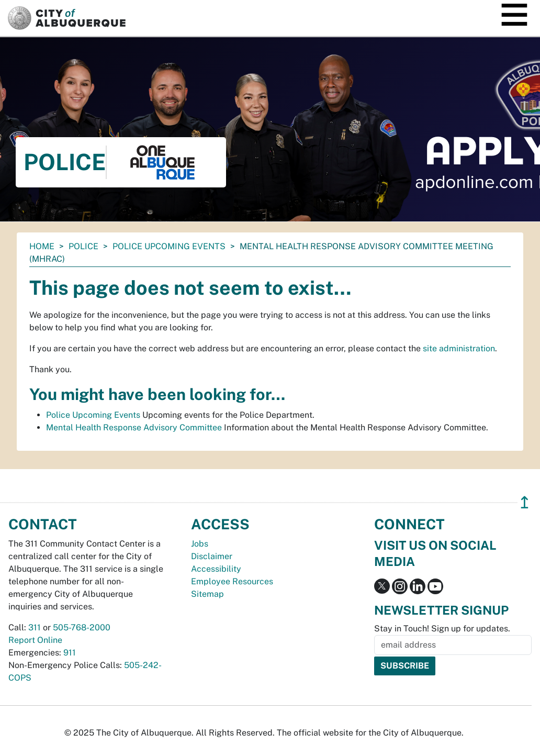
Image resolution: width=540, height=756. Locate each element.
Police (83, 246)
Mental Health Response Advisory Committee (134, 427)
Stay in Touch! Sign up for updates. (442, 629)
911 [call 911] (70, 653)
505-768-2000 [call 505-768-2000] (82, 627)
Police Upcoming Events (169, 246)
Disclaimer (212, 556)
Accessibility (216, 569)
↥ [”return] (525, 502)
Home (42, 246)
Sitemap (207, 594)
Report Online (35, 640)
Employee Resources (232, 581)
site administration (459, 348)
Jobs (200, 544)
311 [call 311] (35, 627)
